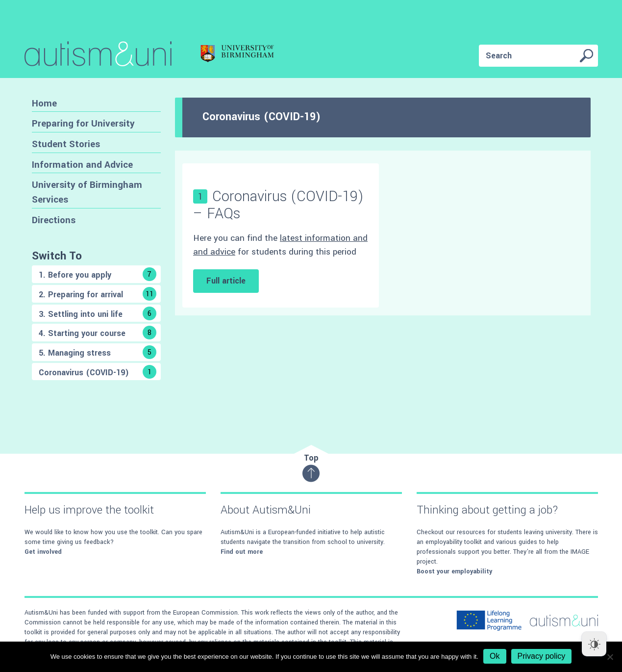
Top (311, 467)
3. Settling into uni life (98, 313)
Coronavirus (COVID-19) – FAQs (278, 205)
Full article (226, 281)
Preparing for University (83, 123)
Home (44, 103)
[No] (610, 657)
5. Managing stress (98, 352)
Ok (495, 656)
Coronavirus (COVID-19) (98, 372)
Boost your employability (454, 571)
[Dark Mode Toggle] (594, 644)
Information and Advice (82, 165)
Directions (54, 220)
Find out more (242, 552)
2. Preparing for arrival (98, 294)
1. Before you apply (98, 274)
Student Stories (66, 144)
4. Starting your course (98, 333)
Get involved (43, 552)
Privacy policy (542, 656)
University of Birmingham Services (87, 192)
